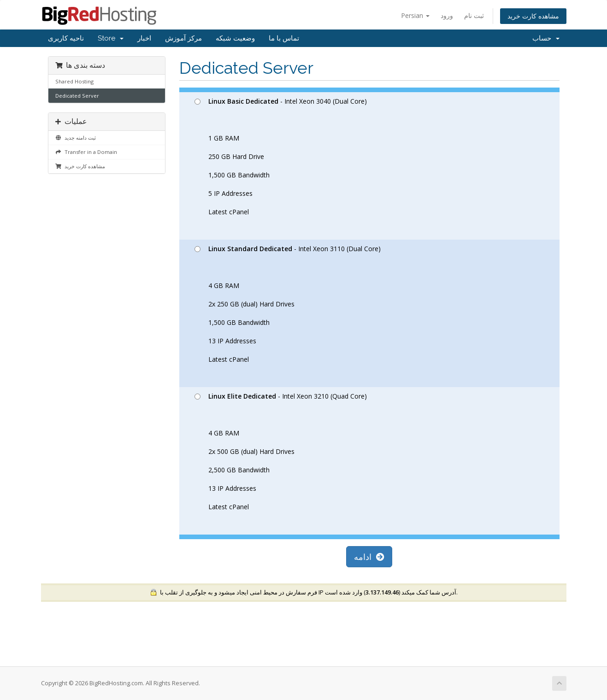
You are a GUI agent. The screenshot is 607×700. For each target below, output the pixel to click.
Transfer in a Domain (86, 152)
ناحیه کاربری (66, 38)
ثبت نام (474, 15)
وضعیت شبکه (235, 38)
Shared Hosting (74, 81)
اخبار (144, 38)
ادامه (369, 557)
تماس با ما (284, 38)
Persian (415, 15)
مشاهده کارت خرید (533, 16)
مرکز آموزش (183, 38)
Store (111, 38)
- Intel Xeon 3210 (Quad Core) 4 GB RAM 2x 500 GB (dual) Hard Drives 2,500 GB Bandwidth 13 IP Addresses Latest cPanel (281, 451)
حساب (546, 38)
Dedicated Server (77, 96)
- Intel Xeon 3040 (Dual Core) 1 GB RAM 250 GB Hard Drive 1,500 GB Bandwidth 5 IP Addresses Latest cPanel (281, 156)
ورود (447, 15)
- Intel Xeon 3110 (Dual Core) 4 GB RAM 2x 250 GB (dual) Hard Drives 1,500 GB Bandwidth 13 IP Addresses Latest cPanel (288, 304)
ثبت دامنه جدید (76, 138)
